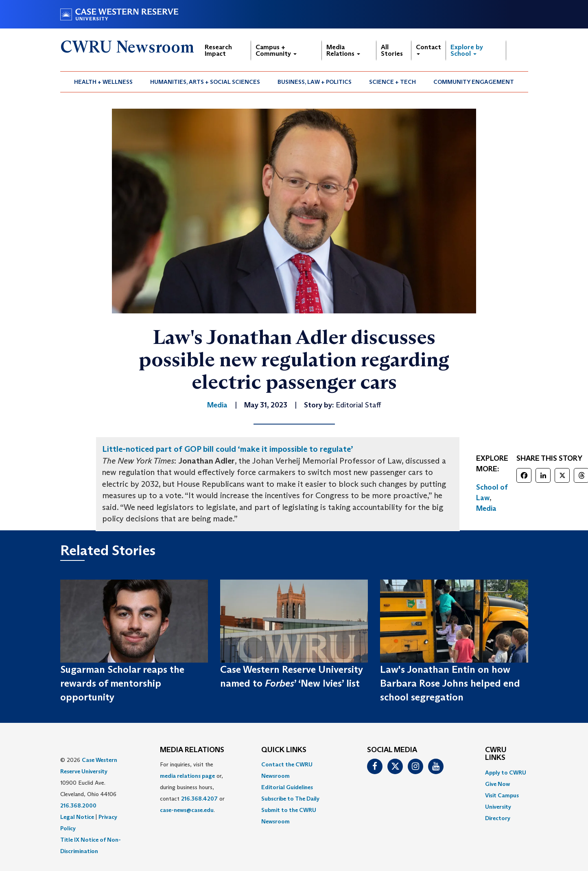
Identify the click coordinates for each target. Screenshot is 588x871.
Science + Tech (392, 82)
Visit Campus (502, 795)
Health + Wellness (103, 82)
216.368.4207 (199, 799)
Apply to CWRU (506, 773)
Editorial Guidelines (287, 787)
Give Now (497, 784)
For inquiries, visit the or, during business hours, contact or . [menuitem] (192, 787)
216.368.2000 (78, 805)
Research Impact (218, 50)
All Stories (392, 50)
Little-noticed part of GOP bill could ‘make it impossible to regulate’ (228, 449)
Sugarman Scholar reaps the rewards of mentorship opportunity (122, 683)
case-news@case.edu (187, 810)
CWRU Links (496, 754)
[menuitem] (104, 82)
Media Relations (343, 50)
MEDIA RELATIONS (192, 750)
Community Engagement (474, 82)
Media (486, 508)
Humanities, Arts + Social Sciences (205, 82)
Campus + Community (276, 50)
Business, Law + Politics (315, 82)
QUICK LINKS (284, 750)
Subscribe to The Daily (290, 799)
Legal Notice (77, 817)
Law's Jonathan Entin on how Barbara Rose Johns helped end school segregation (450, 683)
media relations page (187, 776)
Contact (428, 49)
